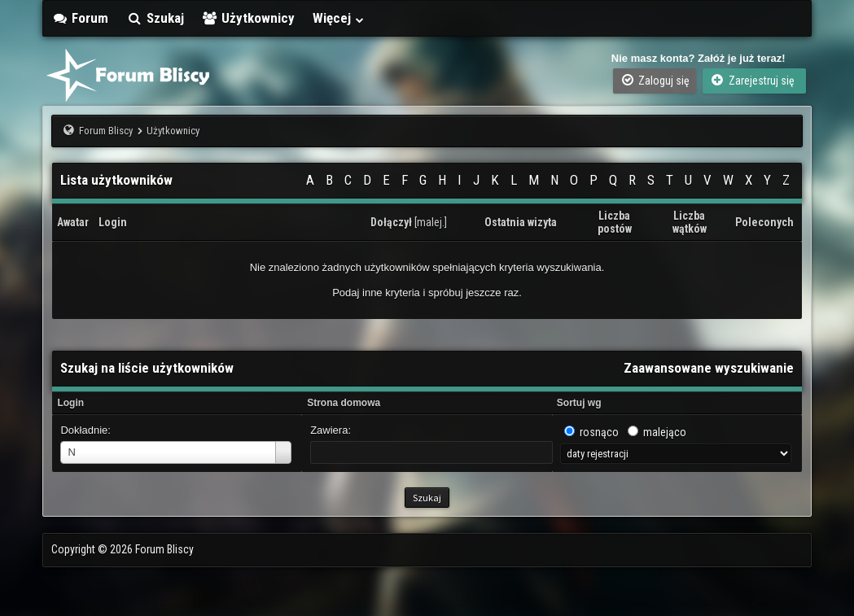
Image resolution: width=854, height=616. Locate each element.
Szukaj (155, 18)
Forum (80, 18)
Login (70, 403)
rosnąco (599, 432)
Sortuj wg (579, 403)
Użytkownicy (249, 18)
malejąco (665, 432)
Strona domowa (344, 403)
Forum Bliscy (106, 131)
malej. (431, 222)
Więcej (339, 18)
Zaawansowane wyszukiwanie (709, 368)
